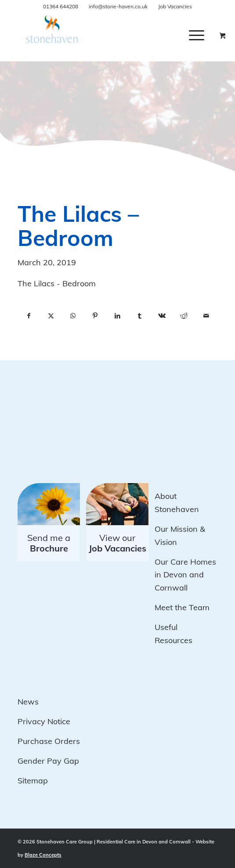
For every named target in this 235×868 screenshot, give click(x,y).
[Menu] (197, 35)
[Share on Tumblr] (140, 316)
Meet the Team (182, 607)
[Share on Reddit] (184, 316)
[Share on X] (51, 316)
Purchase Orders (49, 741)
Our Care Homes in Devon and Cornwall (185, 575)
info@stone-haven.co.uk (118, 6)
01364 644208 (61, 6)
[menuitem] (203, 35)
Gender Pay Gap (48, 761)
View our (117, 543)
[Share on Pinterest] (96, 316)
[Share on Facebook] (29, 316)
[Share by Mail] (206, 316)
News (28, 702)
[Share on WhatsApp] (73, 316)
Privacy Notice (44, 721)
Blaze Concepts (43, 855)
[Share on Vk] (162, 316)
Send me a (49, 543)
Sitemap (33, 781)
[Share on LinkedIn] (117, 316)
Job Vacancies (175, 6)
